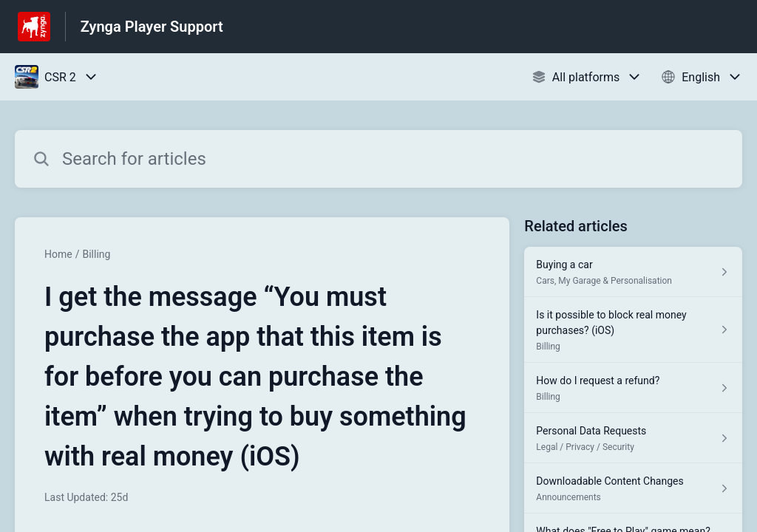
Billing (96, 254)
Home (58, 254)
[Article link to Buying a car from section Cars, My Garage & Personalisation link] (633, 272)
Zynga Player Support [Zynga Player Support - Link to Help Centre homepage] (152, 27)
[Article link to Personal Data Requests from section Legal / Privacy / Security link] (633, 438)
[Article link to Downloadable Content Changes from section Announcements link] (633, 488)
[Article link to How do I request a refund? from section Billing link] (633, 388)
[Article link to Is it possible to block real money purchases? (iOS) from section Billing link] (633, 330)
